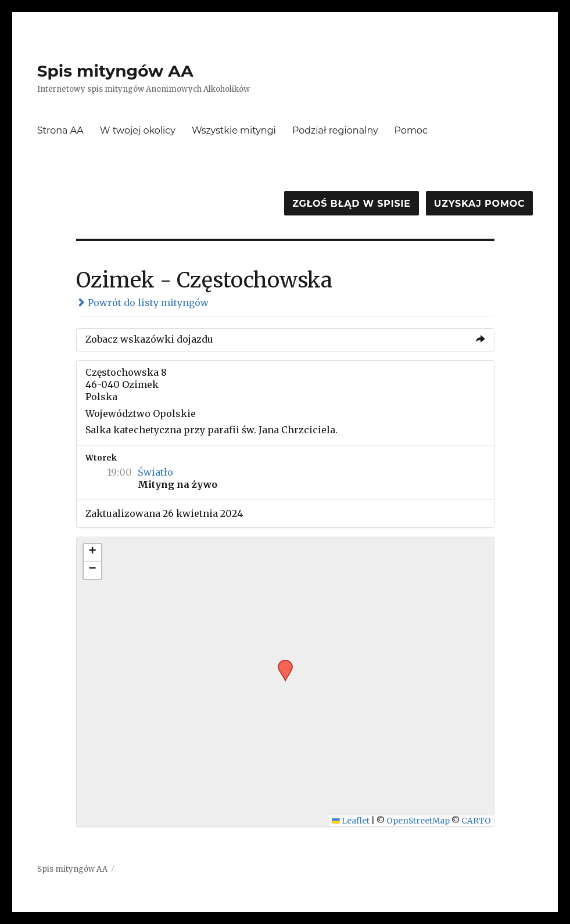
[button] (281, 663)
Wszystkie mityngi (234, 130)
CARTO (476, 821)
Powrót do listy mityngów (142, 303)
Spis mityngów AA (115, 71)
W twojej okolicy (138, 130)
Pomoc (411, 130)
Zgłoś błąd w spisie (352, 204)
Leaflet (351, 821)
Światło (155, 472)
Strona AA (60, 130)
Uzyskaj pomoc (479, 204)
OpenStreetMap (418, 821)
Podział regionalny (335, 130)
